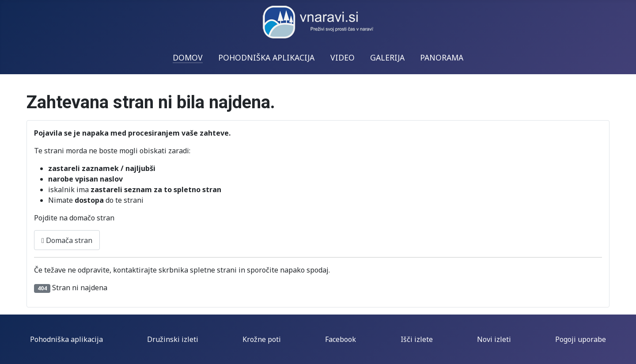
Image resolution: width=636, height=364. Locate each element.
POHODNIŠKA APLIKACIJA (266, 57)
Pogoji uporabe (581, 339)
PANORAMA (442, 57)
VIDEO (343, 57)
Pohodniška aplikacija (66, 339)
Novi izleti (494, 339)
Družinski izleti (173, 339)
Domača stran (67, 240)
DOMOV (188, 57)
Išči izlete (417, 339)
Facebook (341, 339)
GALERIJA (387, 57)
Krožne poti (262, 339)
